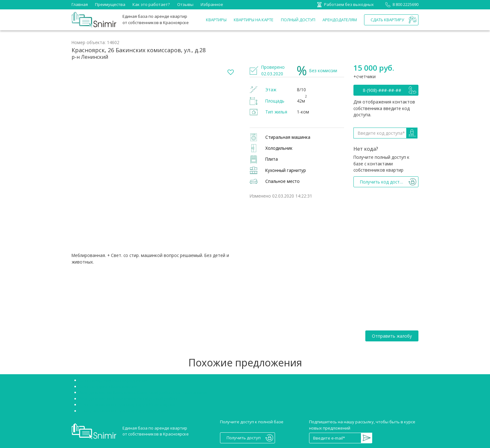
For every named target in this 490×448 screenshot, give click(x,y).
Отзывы (185, 4)
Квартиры (216, 20)
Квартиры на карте (254, 20)
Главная (80, 4)
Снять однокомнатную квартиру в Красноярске (127, 405)
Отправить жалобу (392, 336)
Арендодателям (340, 20)
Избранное (212, 4)
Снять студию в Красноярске (108, 386)
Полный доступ (298, 20)
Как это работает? (151, 4)
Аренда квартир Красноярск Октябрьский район (128, 399)
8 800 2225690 (401, 4)
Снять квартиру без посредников (113, 380)
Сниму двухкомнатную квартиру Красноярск (124, 411)
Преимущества (110, 4)
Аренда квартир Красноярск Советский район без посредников (143, 392)
